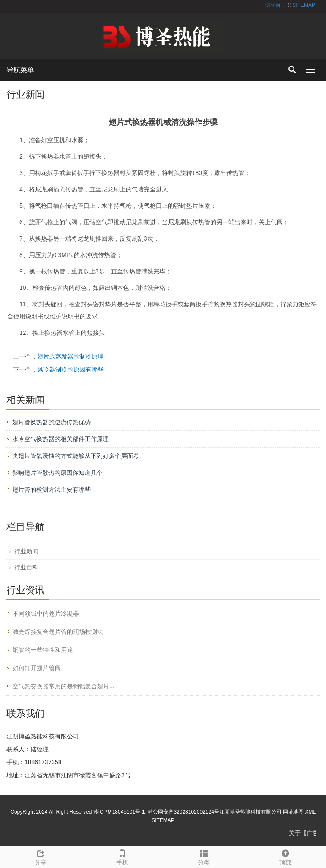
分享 (41, 856)
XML (310, 812)
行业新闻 (26, 551)
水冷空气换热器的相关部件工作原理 (60, 439)
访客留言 (275, 5)
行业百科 (26, 567)
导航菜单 (20, 70)
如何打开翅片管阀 (37, 668)
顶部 (285, 856)
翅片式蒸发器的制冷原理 (70, 356)
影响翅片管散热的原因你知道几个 (57, 473)
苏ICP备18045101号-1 (119, 812)
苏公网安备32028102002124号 (183, 812)
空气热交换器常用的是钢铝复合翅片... (63, 686)
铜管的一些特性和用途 (43, 650)
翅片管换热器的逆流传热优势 (51, 422)
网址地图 (293, 812)
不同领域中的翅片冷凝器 (46, 614)
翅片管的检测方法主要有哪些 (51, 490)
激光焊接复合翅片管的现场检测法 (58, 632)
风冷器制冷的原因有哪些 (70, 369)
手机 (122, 856)
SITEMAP (304, 5)
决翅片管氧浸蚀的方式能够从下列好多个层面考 (76, 456)
